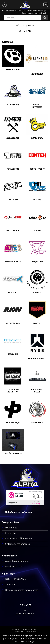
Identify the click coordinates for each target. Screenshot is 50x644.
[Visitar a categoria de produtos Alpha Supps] (13, 95)
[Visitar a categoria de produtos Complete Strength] (13, 159)
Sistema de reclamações (18, 544)
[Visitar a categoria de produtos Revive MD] (13, 344)
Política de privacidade (25, 632)
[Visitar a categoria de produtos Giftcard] (13, 443)
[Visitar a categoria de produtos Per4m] (37, 221)
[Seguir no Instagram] (23, 605)
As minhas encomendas (17, 561)
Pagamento (11, 528)
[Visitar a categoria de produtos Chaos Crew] (37, 128)
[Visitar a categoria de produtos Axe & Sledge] (13, 128)
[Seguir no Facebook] (20, 605)
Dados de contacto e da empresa (22, 590)
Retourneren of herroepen (19, 538)
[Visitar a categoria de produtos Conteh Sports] (37, 159)
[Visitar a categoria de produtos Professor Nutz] (13, 251)
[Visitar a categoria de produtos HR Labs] (37, 190)
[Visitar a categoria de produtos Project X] (13, 282)
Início (19, 26)
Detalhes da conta (14, 566)
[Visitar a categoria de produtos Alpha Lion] (37, 62)
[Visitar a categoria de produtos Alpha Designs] (13, 59)
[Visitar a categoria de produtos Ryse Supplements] (37, 346)
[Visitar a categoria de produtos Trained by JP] (13, 412)
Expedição (10, 533)
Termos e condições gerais (25, 630)
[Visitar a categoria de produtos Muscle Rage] (13, 221)
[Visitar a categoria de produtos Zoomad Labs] (37, 412)
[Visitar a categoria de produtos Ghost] (13, 190)
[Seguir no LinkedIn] (30, 605)
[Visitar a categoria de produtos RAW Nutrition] (13, 313)
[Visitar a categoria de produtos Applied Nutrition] (37, 96)
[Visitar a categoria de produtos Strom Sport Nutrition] (13, 380)
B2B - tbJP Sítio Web (16, 579)
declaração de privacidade (26, 639)
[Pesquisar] (45, 18)
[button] (4, 5)
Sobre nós (10, 584)
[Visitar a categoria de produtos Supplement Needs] (37, 380)
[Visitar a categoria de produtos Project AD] (37, 251)
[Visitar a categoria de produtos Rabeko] (37, 282)
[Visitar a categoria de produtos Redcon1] (37, 313)
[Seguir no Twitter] (27, 605)
